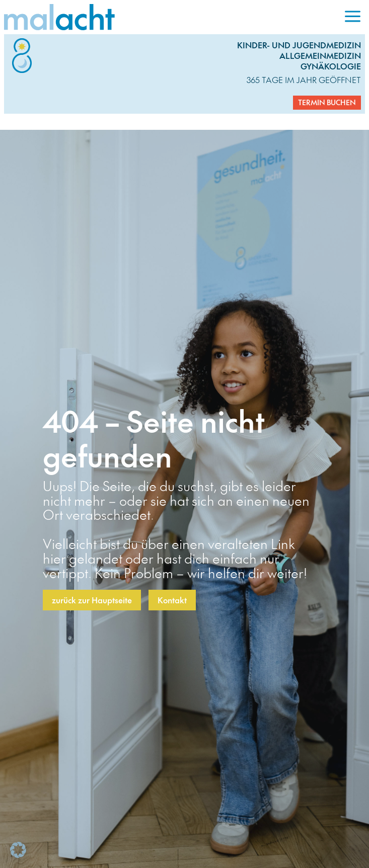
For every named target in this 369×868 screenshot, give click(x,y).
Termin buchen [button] (327, 102)
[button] (18, 850)
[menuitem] (353, 17)
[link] (172, 17)
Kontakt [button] (172, 600)
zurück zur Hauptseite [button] (92, 600)
